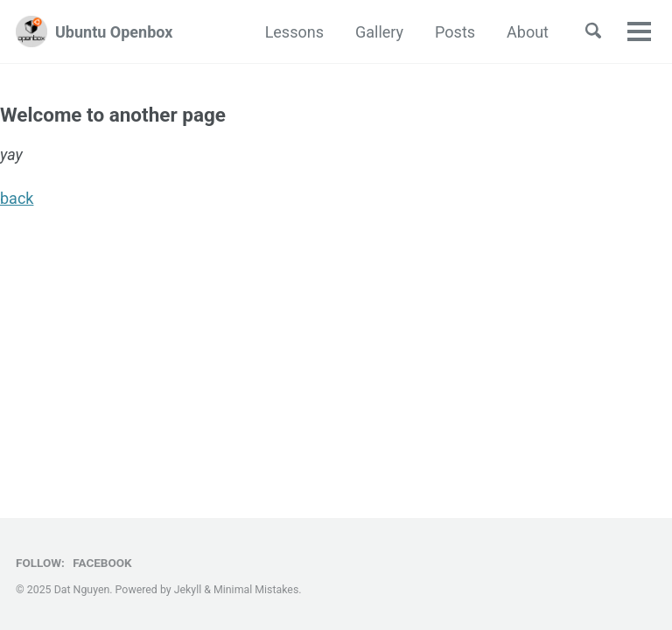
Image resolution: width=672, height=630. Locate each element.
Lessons (294, 32)
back (17, 198)
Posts (455, 32)
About (528, 32)
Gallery (379, 32)
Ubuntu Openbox (114, 32)
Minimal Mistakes (256, 590)
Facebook (102, 563)
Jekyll (188, 590)
